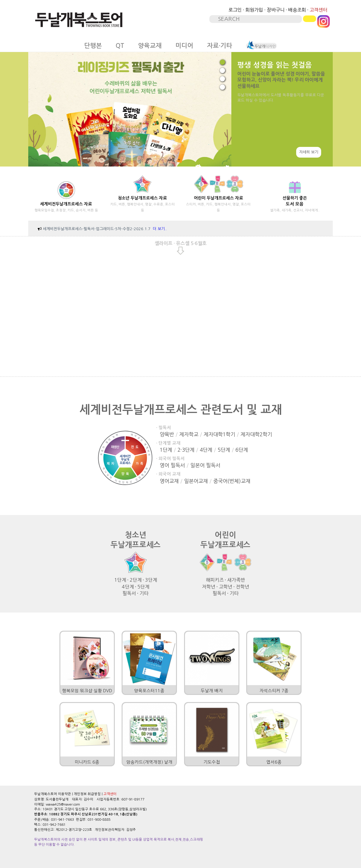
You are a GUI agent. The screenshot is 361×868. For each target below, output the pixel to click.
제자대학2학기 (256, 434)
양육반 (167, 434)
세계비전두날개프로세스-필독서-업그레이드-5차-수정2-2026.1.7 (97, 229)
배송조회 (297, 10)
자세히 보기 (309, 152)
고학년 (226, 587)
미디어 (184, 46)
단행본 (93, 46)
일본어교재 (196, 481)
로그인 (235, 10)
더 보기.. (160, 229)
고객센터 (318, 10)
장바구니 (276, 10)
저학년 (209, 587)
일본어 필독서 (205, 465)
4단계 (206, 450)
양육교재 (150, 46)
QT (120, 46)
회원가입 (254, 10)
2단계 (136, 580)
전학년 (243, 587)
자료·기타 (220, 46)
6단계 (242, 450)
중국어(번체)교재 (232, 481)
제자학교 (189, 434)
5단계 (224, 450)
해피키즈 (215, 580)
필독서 (129, 593)
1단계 (166, 450)
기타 (144, 593)
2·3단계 (186, 450)
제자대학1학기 (219, 434)
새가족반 (236, 580)
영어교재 (169, 481)
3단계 (151, 580)
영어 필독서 (172, 465)
